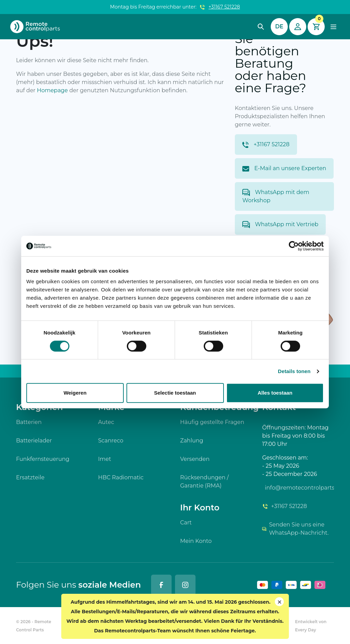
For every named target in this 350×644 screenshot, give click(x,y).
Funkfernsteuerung (43, 459)
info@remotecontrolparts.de (299, 488)
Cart (186, 523)
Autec (106, 422)
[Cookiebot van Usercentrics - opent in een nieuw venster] (294, 246)
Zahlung (192, 441)
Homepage (52, 90)
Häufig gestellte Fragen (212, 422)
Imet (105, 459)
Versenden (195, 459)
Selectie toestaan (175, 393)
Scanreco (111, 441)
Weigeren (75, 393)
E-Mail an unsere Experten (284, 168)
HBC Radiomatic (121, 477)
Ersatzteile (30, 477)
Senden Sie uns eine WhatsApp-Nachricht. (295, 529)
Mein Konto (196, 541)
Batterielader (34, 441)
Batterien (29, 422)
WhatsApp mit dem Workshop (276, 196)
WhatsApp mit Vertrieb (280, 225)
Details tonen (294, 371)
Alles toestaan (275, 393)
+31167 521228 (224, 7)
